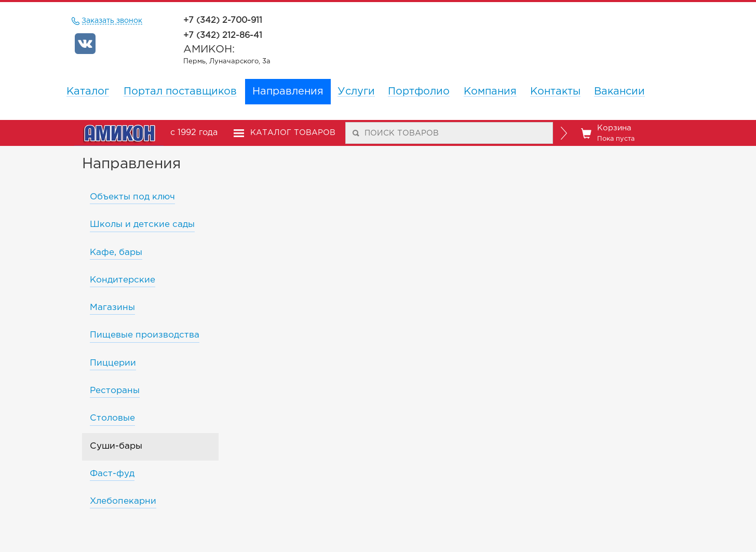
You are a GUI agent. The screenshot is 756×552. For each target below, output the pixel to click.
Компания (490, 91)
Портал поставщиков (180, 91)
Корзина (608, 133)
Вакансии (619, 91)
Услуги (356, 91)
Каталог (88, 91)
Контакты (555, 91)
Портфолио (419, 91)
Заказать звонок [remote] (112, 21)
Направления (288, 91)
